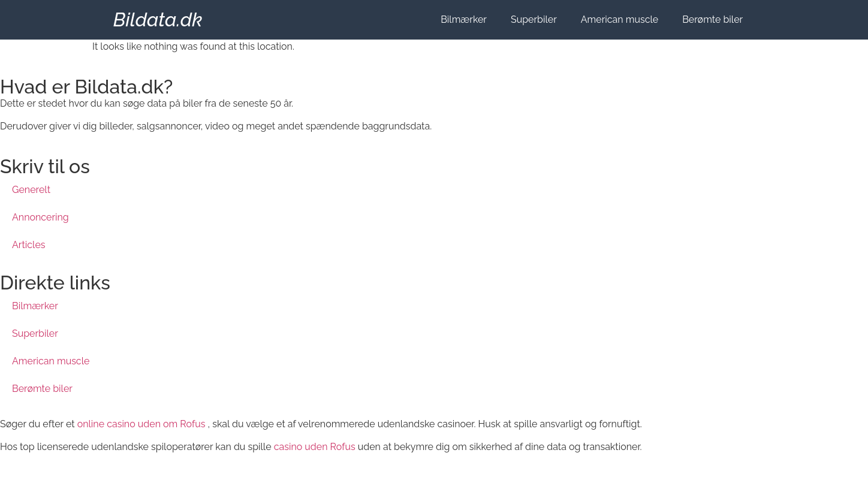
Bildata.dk (158, 19)
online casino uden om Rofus (141, 424)
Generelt (31, 190)
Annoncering (40, 217)
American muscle (620, 19)
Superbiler (534, 19)
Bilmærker (464, 19)
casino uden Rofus (315, 447)
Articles (29, 245)
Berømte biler (712, 19)
